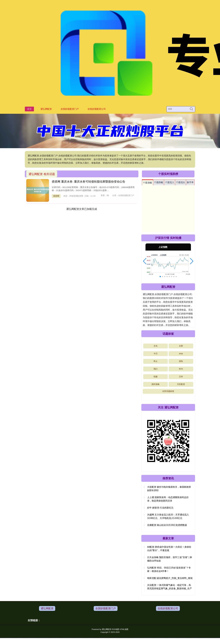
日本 (181, 377)
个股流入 (170, 182)
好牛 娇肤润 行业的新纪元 (160, 508)
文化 (156, 346)
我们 (156, 369)
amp (181, 353)
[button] (145, 261)
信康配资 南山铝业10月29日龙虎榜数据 (167, 525)
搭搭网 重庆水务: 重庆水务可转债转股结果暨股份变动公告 (88, 182)
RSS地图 (115, 629)
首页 (29, 109)
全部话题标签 (168, 391)
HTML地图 (124, 629)
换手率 (190, 182)
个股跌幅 (159, 182)
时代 (181, 369)
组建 (156, 377)
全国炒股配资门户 (70, 109)
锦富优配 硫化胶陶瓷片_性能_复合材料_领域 (170, 578)
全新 (181, 346)
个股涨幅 (147, 183)
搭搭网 (56, 196)
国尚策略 (156, 384)
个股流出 (181, 182)
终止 (156, 361)
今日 (156, 353)
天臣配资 (181, 384)
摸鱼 (181, 361)
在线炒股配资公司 (97, 109)
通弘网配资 (46, 109)
